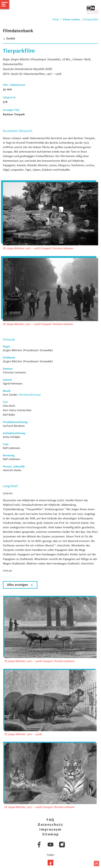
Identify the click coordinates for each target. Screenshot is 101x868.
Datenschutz (50, 825)
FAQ (50, 820)
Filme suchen (71, 20)
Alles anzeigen (18, 585)
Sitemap (51, 834)
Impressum (50, 829)
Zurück (9, 39)
